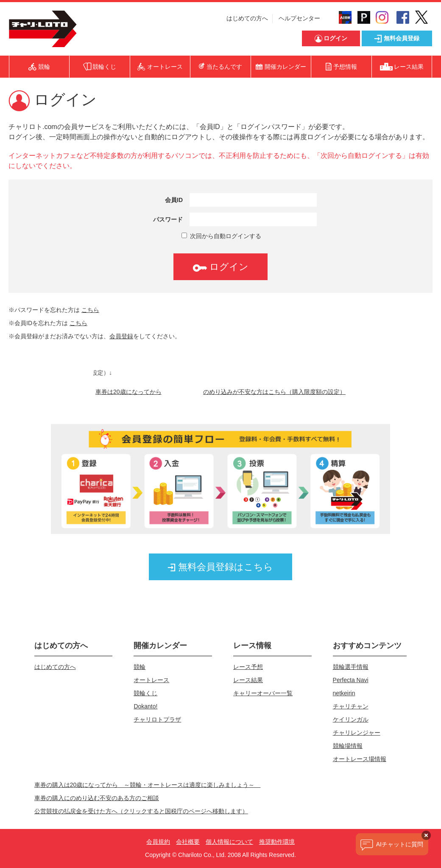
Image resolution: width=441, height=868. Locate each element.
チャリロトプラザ (157, 719)
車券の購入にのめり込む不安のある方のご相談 (97, 798)
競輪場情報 (348, 746)
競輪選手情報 (351, 667)
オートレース (151, 680)
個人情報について (229, 842)
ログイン (220, 267)
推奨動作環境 (277, 842)
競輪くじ (145, 693)
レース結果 (248, 680)
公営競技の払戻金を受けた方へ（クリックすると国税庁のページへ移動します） (141, 811)
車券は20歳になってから (128, 392)
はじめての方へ (247, 18)
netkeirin (344, 693)
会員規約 (158, 842)
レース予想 (248, 667)
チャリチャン (351, 706)
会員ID (174, 200)
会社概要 (188, 842)
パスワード (168, 219)
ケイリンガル (351, 719)
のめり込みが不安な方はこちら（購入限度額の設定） (274, 392)
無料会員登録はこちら (220, 567)
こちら (90, 310)
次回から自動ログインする (221, 236)
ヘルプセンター (299, 18)
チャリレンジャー (357, 733)
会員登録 (121, 336)
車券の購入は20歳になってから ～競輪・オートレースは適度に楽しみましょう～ (148, 785)
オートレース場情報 (360, 759)
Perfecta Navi (351, 680)
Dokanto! (145, 706)
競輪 (140, 667)
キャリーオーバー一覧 (263, 693)
